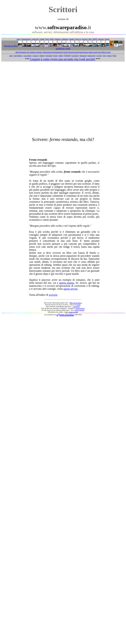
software (101, 39)
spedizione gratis (63, 48)
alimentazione (26, 39)
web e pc (78, 39)
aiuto (11, 56)
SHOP (95, 39)
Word (115, 56)
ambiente (65, 39)
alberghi (18, 52)
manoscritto (92, 56)
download (49, 56)
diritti (52, 39)
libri (90, 39)
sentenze (58, 39)
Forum (107, 39)
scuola (95, 52)
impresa (71, 52)
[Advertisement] (62, 99)
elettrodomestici (58, 52)
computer (39, 52)
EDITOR (67, 56)
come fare (35, 39)
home (18, 39)
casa (28, 52)
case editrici (27, 56)
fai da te (85, 39)
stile (104, 56)
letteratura (83, 56)
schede (42, 39)
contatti (71, 39)
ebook (55, 56)
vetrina (109, 56)
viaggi (108, 52)
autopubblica (18, 56)
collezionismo (47, 52)
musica (86, 52)
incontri (76, 52)
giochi (65, 52)
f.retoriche (75, 56)
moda (81, 52)
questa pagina (79, 310)
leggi (47, 39)
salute (91, 52)
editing (61, 56)
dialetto (42, 56)
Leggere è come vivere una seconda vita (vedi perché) (63, 59)
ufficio (104, 52)
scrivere (99, 56)
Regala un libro (11, 46)
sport (99, 52)
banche (24, 52)
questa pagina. (67, 283)
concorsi (35, 56)
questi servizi (71, 289)
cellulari (32, 52)
